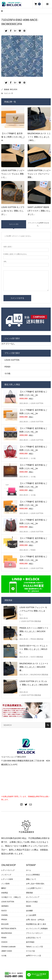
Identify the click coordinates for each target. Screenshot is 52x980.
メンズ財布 (5, 884)
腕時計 (4, 888)
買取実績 (29, 893)
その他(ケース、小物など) (11, 897)
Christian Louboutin (8, 947)
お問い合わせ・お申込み (35, 920)
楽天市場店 (30, 942)
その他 (7, 373)
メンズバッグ (6, 875)
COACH (4, 942)
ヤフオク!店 (30, 951)
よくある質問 (31, 915)
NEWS (29, 906)
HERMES (5, 906)
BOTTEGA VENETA (9, 929)
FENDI (7, 367)
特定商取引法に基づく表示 (36, 924)
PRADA (4, 920)
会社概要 (29, 911)
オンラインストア (33, 897)
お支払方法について (34, 938)
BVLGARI (5, 924)
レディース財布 (7, 879)
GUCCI (4, 911)
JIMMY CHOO (7, 951)
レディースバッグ (8, 870)
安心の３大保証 (32, 902)
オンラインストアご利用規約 (37, 929)
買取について (31, 879)
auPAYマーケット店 (34, 956)
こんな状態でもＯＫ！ (34, 888)
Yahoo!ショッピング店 (34, 947)
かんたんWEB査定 (33, 875)
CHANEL (5, 915)
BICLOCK (14, 89)
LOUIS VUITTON (12, 360)
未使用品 (5, 893)
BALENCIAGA (7, 933)
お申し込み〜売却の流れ (35, 884)
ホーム (29, 870)
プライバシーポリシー (34, 933)
